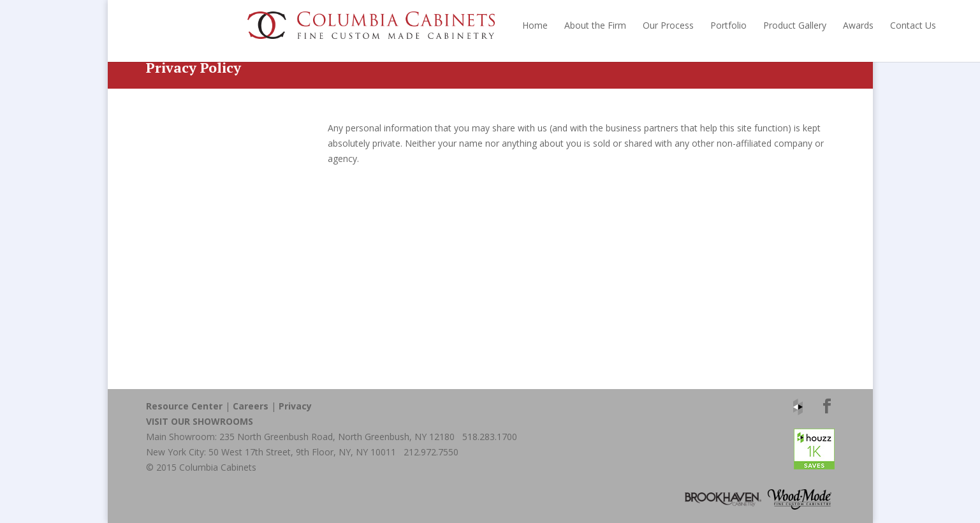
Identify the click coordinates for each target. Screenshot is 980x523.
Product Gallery (693, 25)
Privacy (295, 406)
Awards (757, 25)
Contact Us (812, 25)
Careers (251, 406)
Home (434, 25)
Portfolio (627, 25)
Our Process (567, 25)
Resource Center (184, 406)
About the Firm (494, 25)
